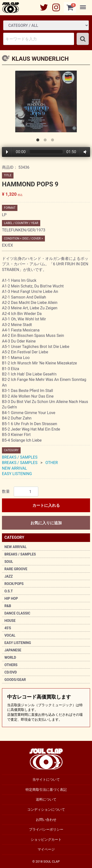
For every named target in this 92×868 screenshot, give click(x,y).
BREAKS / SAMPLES (20, 554)
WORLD (10, 658)
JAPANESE (13, 650)
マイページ (46, 850)
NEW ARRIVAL (16, 547)
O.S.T (9, 591)
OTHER (52, 463)
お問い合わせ (46, 820)
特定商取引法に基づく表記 (46, 790)
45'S (8, 628)
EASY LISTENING (18, 643)
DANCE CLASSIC (17, 613)
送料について (46, 800)
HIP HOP (11, 599)
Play (7, 152)
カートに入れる (46, 505)
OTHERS (11, 665)
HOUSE (10, 621)
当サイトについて (46, 779)
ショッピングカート (46, 839)
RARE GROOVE (16, 569)
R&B (8, 606)
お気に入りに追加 (46, 523)
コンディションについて (46, 809)
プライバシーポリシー (46, 829)
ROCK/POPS (14, 584)
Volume (84, 152)
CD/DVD (11, 672)
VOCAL (10, 635)
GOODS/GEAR (15, 680)
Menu (83, 5)
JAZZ (9, 576)
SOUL (9, 562)
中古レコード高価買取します (46, 708)
